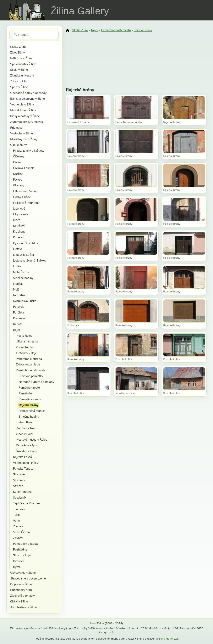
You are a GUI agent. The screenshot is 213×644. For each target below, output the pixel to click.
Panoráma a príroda (29, 359)
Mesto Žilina (18, 47)
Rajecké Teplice (23, 469)
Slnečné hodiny (23, 278)
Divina (17, 162)
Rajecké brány (29, 405)
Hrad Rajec (26, 422)
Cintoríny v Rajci (27, 353)
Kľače (17, 220)
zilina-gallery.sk (168, 639)
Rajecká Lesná (23, 457)
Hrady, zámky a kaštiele (29, 151)
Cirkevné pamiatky (31, 376)
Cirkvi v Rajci (24, 434)
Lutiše (17, 266)
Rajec (17, 330)
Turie (16, 515)
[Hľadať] (35, 35)
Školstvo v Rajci (26, 451)
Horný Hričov (22, 197)
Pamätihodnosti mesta (31, 370)
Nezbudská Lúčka (25, 301)
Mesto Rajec (24, 336)
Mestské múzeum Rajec (31, 440)
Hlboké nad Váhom (26, 191)
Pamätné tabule (29, 388)
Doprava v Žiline (21, 584)
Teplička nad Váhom (26, 503)
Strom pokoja (22, 555)
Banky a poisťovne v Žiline (27, 99)
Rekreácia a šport (27, 445)
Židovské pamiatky (28, 364)
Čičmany (19, 156)
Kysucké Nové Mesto (27, 243)
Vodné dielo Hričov (26, 463)
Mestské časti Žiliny (23, 110)
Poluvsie (19, 307)
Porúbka (19, 312)
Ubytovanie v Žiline (23, 573)
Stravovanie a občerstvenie (28, 578)
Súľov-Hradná (22, 492)
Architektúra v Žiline (24, 607)
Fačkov (18, 180)
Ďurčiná (18, 174)
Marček (18, 284)
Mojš (16, 289)
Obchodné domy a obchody (28, 93)
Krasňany (19, 232)
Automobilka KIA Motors (27, 122)
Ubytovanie (21, 214)
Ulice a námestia (27, 341)
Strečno (18, 486)
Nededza (19, 295)
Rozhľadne (20, 549)
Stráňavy (19, 480)
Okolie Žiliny (18, 145)
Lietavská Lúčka (24, 255)
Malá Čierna (21, 272)
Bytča (17, 567)
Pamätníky (26, 393)
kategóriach (106, 632)
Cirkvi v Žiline (19, 601)
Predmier (19, 318)
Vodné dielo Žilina (22, 104)
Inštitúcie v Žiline (21, 58)
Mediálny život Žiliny (24, 139)
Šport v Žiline (19, 87)
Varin (17, 520)
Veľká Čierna (22, 532)
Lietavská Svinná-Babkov (30, 260)
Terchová (19, 509)
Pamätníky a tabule (26, 544)
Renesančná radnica (32, 411)
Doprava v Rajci (26, 428)
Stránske (19, 474)
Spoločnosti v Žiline (23, 64)
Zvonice (18, 526)
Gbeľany (19, 185)
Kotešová (19, 226)
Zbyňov (18, 538)
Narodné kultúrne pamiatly (36, 382)
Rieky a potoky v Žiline (25, 116)
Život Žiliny (17, 52)
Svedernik (20, 497)
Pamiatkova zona (30, 399)
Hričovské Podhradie (27, 203)
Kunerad (19, 237)
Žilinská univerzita (22, 75)
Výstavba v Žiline (22, 133)
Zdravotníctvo (19, 81)
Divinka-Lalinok (23, 168)
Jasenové (19, 209)
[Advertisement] (136, 57)
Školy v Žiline (19, 70)
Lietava (18, 249)
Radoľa (18, 324)
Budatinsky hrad (21, 590)
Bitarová (19, 561)
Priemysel (17, 128)
